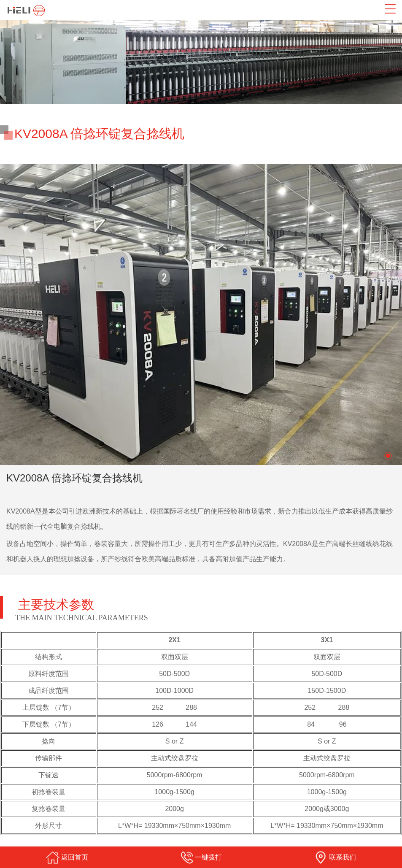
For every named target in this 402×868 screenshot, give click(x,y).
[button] (388, 456)
